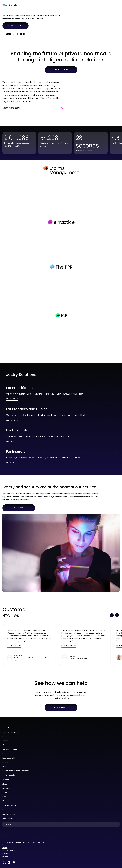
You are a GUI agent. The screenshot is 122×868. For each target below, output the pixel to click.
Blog (4, 801)
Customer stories (9, 775)
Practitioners (7, 754)
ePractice (6, 745)
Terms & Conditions (10, 851)
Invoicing (6, 810)
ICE (4, 736)
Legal (4, 845)
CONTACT (8, 824)
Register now (61, 70)
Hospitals (6, 762)
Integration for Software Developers (16, 771)
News (4, 797)
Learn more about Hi (13, 108)
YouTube (14, 863)
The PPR (5, 740)
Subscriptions (7, 818)
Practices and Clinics (10, 758)
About (5, 784)
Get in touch (61, 708)
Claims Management (10, 732)
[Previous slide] (112, 615)
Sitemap (5, 856)
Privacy (5, 848)
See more (21, 509)
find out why (27, 19)
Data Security (8, 788)
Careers (5, 792)
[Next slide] (117, 615)
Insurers (5, 766)
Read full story (14, 646)
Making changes (9, 814)
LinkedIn (9, 863)
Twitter (5, 863)
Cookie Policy (7, 853)
